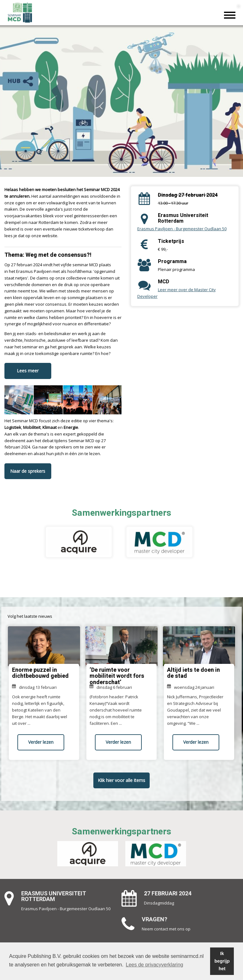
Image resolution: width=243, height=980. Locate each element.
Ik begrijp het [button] (222, 961)
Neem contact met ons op (166, 929)
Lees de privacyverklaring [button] (155, 965)
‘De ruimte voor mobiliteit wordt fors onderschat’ (117, 676)
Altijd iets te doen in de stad (193, 673)
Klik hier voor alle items (121, 780)
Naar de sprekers (28, 471)
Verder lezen (41, 742)
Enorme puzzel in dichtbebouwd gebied (40, 673)
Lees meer (28, 371)
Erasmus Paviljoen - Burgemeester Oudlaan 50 (182, 229)
